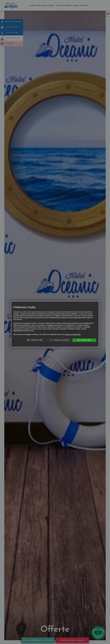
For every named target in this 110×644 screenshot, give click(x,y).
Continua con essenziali (60, 340)
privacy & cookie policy (73, 335)
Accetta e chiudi (84, 340)
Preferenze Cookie (35, 340)
